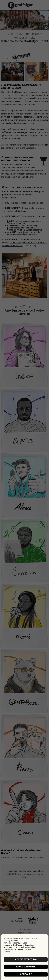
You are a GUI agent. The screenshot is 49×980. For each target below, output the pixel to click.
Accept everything (26, 959)
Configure (26, 974)
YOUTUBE (13, 874)
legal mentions (24, 933)
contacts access (25, 930)
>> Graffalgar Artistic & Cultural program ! (25, 229)
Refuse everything (26, 967)
